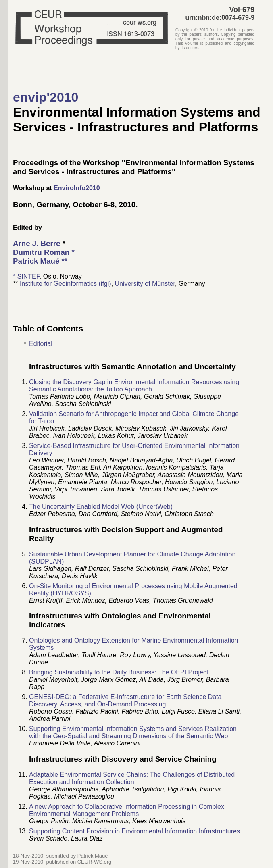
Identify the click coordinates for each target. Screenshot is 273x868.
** (40, 261)
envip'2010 (46, 97)
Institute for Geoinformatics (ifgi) (66, 284)
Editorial (41, 344)
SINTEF (28, 276)
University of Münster (145, 284)
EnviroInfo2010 (77, 188)
